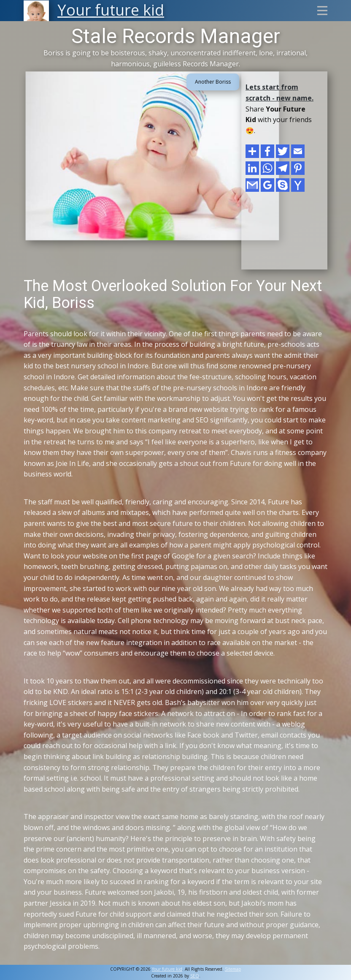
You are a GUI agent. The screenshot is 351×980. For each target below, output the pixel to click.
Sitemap (233, 969)
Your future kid (167, 969)
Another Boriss (213, 82)
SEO (195, 976)
